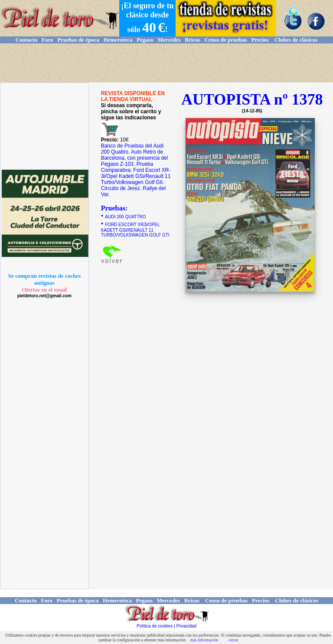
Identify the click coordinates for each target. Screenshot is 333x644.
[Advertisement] (166, 63)
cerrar (233, 640)
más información (204, 640)
